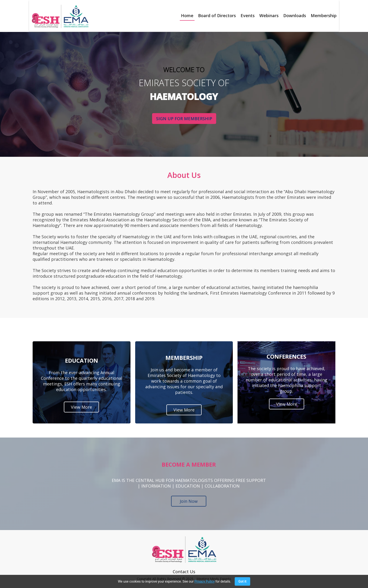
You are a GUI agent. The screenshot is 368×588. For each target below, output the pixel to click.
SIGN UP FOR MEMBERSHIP (184, 119)
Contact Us (184, 572)
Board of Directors (217, 15)
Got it (242, 581)
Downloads (295, 15)
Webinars (269, 15)
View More (81, 407)
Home (187, 15)
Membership (324, 15)
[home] (59, 16)
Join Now (189, 501)
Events (248, 15)
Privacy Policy (204, 581)
